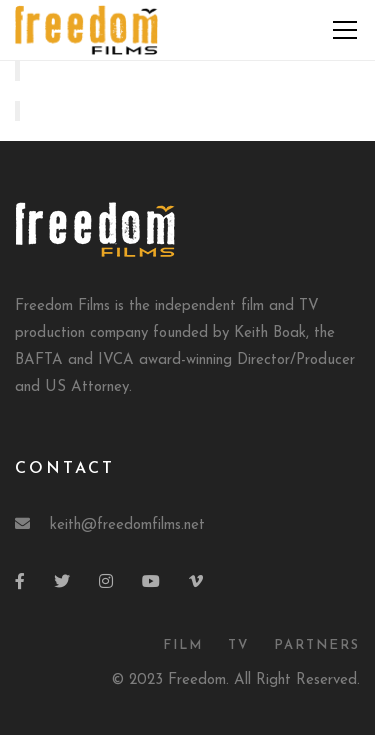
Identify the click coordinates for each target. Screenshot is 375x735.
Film (183, 645)
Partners (317, 645)
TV (238, 645)
